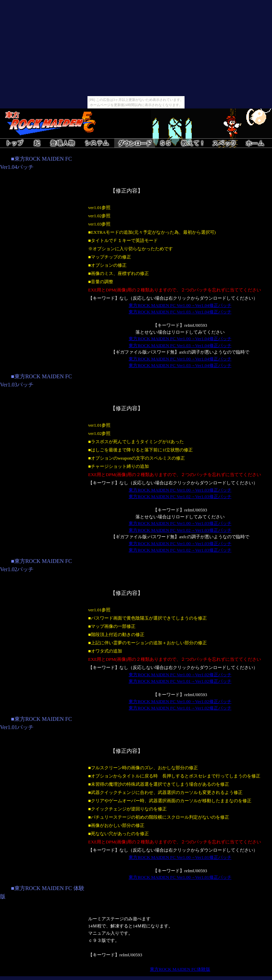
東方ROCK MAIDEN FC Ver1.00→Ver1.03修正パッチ (180, 490)
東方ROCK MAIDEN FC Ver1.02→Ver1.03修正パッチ (180, 497)
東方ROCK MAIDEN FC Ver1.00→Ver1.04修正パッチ (180, 305)
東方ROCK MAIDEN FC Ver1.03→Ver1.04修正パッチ (180, 312)
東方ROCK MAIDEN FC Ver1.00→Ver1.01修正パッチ (180, 857)
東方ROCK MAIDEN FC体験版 (180, 969)
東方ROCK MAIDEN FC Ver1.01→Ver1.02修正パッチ (180, 681)
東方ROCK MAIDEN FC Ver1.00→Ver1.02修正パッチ (180, 675)
